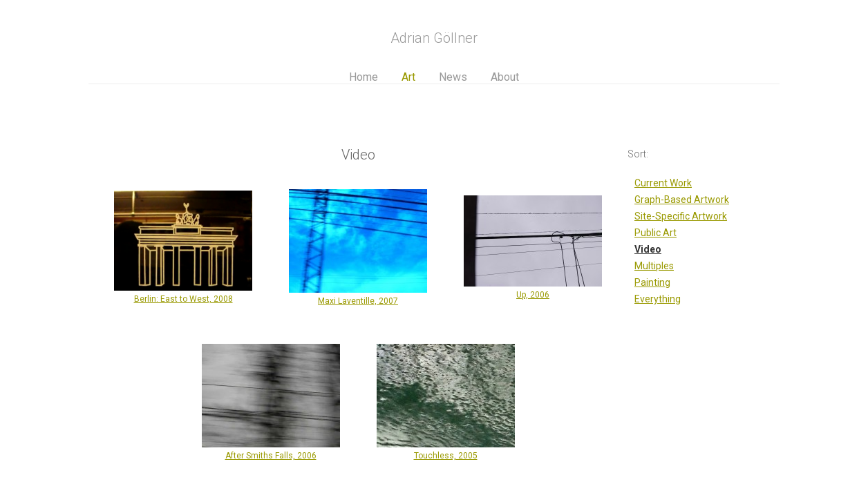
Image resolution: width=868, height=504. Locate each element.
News (453, 77)
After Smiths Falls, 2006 (271, 456)
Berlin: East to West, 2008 (183, 299)
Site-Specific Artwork (681, 216)
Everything (658, 299)
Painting (652, 282)
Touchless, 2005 (446, 456)
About (505, 77)
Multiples (654, 266)
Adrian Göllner (434, 38)
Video (648, 249)
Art (408, 77)
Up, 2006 (533, 295)
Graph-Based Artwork (682, 200)
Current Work (663, 183)
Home (364, 77)
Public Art (655, 233)
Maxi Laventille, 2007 (358, 301)
